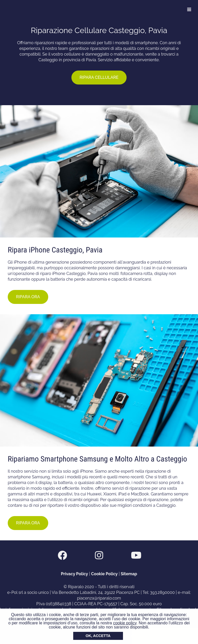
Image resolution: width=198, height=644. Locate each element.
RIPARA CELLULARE (99, 77)
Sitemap (129, 574)
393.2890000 (162, 592)
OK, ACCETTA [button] (98, 636)
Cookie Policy (104, 574)
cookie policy (125, 623)
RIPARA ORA (28, 297)
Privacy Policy (74, 574)
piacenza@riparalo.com (99, 598)
